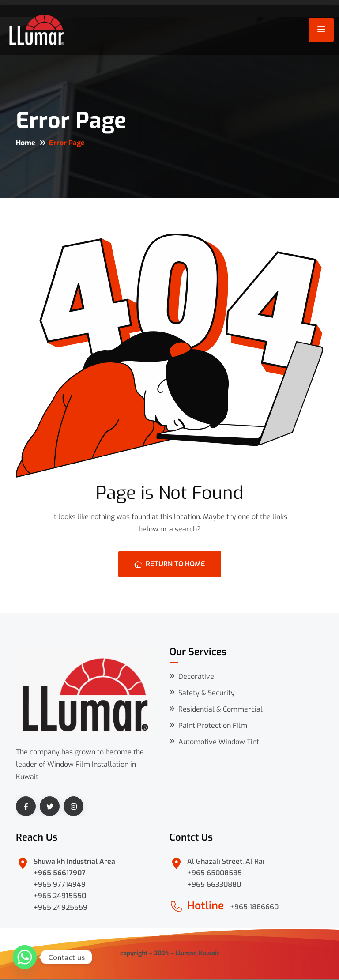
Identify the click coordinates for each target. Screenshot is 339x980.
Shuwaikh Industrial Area (74, 861)
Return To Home (170, 564)
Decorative (196, 677)
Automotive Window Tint (219, 742)
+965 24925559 (60, 907)
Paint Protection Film (213, 726)
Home (26, 143)
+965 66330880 (214, 884)
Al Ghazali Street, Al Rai (226, 861)
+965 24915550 (60, 896)
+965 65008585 (215, 873)
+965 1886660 (254, 907)
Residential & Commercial (220, 709)
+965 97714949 (60, 884)
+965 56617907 (60, 873)
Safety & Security (207, 693)
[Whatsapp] (25, 957)
